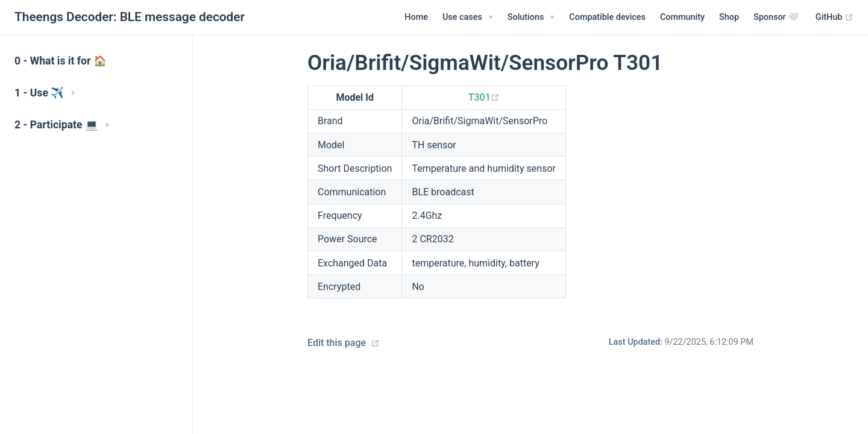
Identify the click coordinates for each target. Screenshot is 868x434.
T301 (484, 97)
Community (682, 17)
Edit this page (337, 343)
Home (416, 17)
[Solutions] (531, 17)
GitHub (835, 17)
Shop (729, 17)
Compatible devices (607, 17)
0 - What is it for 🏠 (61, 61)
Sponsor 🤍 (776, 17)
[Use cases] (468, 17)
